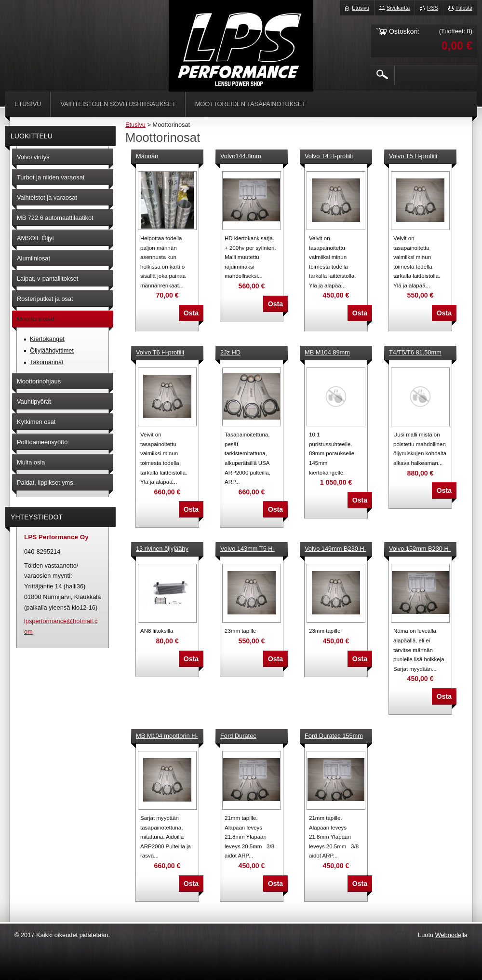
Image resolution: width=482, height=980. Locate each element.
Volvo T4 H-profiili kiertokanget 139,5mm (335, 157)
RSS (432, 8)
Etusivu (135, 125)
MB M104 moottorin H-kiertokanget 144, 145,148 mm (167, 736)
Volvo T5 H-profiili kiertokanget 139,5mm (420, 157)
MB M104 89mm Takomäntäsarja (327, 353)
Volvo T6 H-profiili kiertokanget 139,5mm (167, 353)
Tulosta (464, 8)
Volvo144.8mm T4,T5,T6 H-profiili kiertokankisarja (245, 157)
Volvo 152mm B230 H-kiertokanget (420, 549)
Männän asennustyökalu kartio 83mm (166, 157)
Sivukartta (398, 8)
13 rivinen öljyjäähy (162, 549)
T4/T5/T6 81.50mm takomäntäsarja (415, 353)
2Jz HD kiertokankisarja (242, 353)
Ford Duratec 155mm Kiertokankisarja (334, 736)
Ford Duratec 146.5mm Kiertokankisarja (242, 736)
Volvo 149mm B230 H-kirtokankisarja (335, 549)
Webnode (449, 935)
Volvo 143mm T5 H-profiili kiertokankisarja (251, 549)
